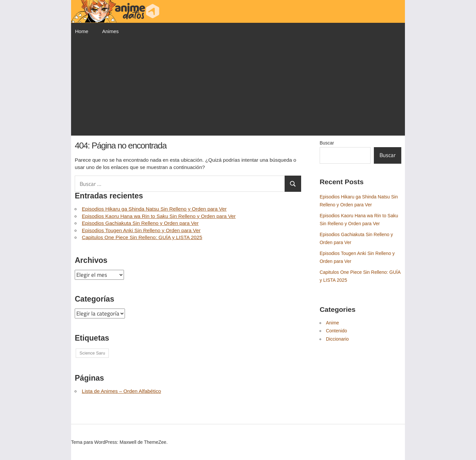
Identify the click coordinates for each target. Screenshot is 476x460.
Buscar (327, 143)
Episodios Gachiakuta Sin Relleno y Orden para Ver (140, 223)
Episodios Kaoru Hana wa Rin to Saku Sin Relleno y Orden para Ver (159, 216)
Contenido (337, 331)
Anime (333, 323)
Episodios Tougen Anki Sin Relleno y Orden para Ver (141, 230)
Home (82, 31)
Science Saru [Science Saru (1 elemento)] (92, 353)
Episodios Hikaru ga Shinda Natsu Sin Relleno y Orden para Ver (154, 209)
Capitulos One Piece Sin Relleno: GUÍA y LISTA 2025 (142, 237)
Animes (110, 31)
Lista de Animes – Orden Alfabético (122, 391)
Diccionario (337, 339)
